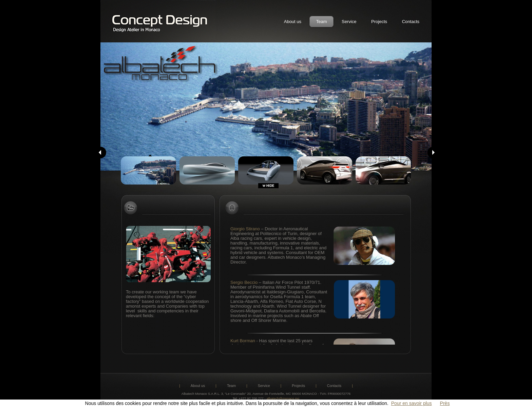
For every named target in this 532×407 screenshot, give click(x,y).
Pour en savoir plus (412, 403)
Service (349, 22)
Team (322, 22)
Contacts (411, 22)
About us (293, 22)
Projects (379, 22)
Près (445, 403)
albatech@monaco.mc (283, 398)
